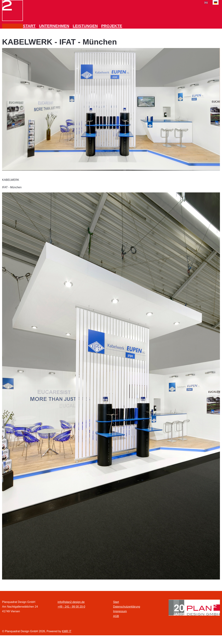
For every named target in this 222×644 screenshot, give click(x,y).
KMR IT (67, 631)
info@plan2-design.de (71, 602)
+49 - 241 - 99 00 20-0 (71, 607)
